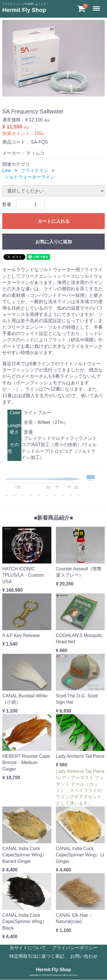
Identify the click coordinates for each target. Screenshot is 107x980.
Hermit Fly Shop (24, 10)
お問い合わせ (84, 956)
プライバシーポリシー (75, 948)
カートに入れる (54, 221)
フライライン (35, 171)
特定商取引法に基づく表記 (37, 956)
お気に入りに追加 (54, 242)
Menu (97, 6)
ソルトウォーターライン (30, 177)
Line (7, 171)
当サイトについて (28, 948)
